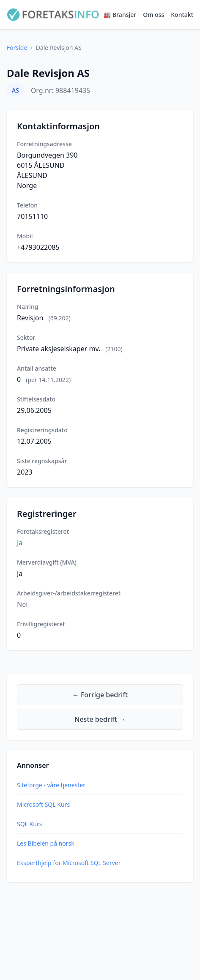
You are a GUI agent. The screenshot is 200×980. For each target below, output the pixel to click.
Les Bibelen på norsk (46, 843)
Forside (17, 48)
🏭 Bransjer (120, 15)
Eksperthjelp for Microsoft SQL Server (69, 863)
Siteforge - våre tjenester (51, 785)
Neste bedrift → (100, 719)
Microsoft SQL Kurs (43, 804)
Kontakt (182, 15)
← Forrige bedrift (100, 695)
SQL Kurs (29, 824)
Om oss (153, 15)
